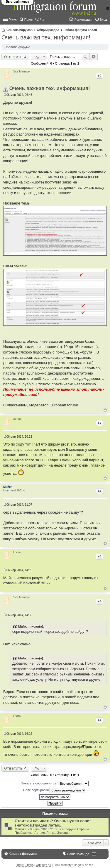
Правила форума (17, 47)
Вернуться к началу (105, 410)
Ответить (13, 57)
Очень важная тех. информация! (46, 37)
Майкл (8, 487)
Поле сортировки (55, 790)
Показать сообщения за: (55, 784)
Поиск (85, 57)
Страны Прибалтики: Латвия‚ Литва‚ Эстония (52, 831)
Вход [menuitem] (103, 20)
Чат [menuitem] (43, 20)
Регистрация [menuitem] (84, 20)
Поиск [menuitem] (29, 20)
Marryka (21, 829)
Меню (13, 19)
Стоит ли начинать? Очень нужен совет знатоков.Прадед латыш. (53, 823)
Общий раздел (48, 30)
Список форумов (20, 30)
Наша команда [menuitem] (78, 854)
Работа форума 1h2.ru (80, 30)
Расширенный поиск (94, 57)
